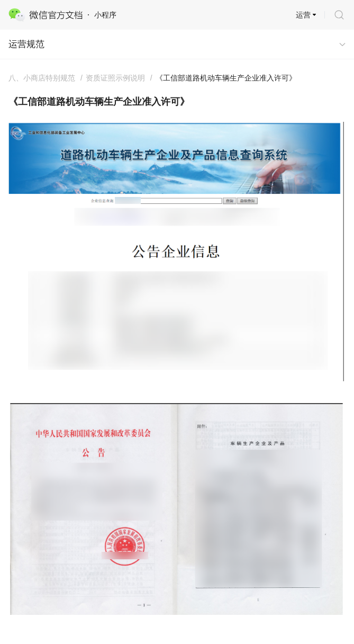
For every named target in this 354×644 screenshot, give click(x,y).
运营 (303, 15)
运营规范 (26, 44)
